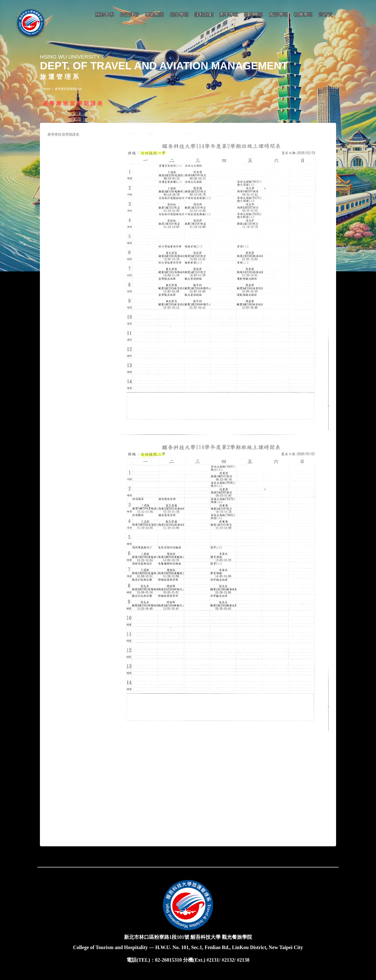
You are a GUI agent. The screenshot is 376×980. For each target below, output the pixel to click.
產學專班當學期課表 (63, 134)
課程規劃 (204, 15)
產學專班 (229, 15)
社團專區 (303, 15)
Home (46, 89)
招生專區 (179, 15)
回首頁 (326, 15)
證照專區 (254, 15)
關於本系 (105, 15)
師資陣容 (130, 15)
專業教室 (154, 15)
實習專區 (278, 15)
